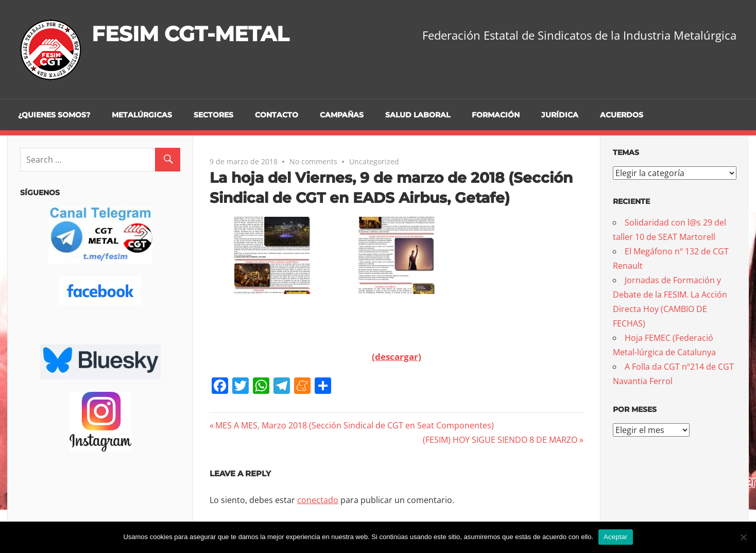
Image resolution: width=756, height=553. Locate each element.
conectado (318, 500)
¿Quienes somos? (54, 115)
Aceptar (616, 537)
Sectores (213, 115)
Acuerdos (622, 115)
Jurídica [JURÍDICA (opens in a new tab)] (560, 115)
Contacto (277, 115)
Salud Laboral (418, 115)
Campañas (342, 115)
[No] (743, 537)
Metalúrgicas (142, 115)
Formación (496, 115)
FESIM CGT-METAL (190, 34)
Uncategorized (374, 161)
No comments (313, 161)
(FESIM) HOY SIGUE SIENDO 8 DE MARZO (500, 440)
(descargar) (397, 357)
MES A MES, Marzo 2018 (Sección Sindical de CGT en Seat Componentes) (354, 425)
